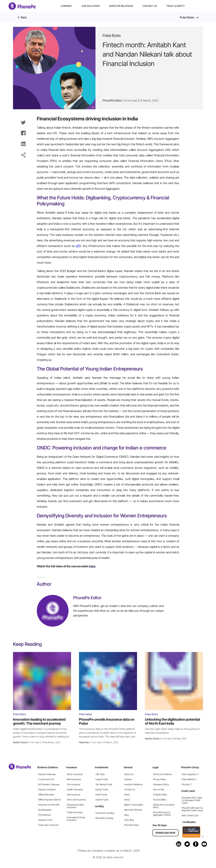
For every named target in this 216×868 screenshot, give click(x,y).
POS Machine (44, 815)
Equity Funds (102, 789)
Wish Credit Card (190, 815)
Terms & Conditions (162, 774)
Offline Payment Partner (49, 800)
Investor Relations (121, 6)
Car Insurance (73, 784)
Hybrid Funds (102, 800)
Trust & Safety (175, 6)
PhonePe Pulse (132, 825)
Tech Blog (129, 820)
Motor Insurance (75, 774)
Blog (126, 815)
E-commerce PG (46, 779)
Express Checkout (47, 789)
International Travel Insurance (76, 819)
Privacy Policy (159, 779)
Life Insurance (73, 794)
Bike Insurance (74, 779)
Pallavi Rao (99, 742)
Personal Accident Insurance (75, 806)
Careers (128, 779)
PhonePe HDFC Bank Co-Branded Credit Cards (192, 800)
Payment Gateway (47, 774)
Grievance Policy (161, 784)
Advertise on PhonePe (49, 805)
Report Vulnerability (134, 805)
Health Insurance (75, 789)
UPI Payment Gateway (49, 784)
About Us (129, 774)
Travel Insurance (75, 812)
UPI (78, 246)
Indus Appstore (189, 774)
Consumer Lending (105, 813)
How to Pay (159, 789)
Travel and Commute (48, 825)
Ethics (127, 800)
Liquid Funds (102, 779)
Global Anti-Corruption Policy (164, 806)
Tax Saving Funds (104, 784)
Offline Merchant (46, 794)
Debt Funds (101, 794)
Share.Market (188, 779)
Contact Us (150, 6)
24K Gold (100, 774)
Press (127, 794)
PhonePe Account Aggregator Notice (162, 814)
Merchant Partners (133, 810)
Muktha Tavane (37, 742)
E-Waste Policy (160, 794)
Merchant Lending (104, 818)
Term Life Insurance (76, 800)
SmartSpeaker (45, 810)
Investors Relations (133, 784)
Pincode (186, 784)
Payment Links (45, 820)
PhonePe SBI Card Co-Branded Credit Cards (193, 809)
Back (22, 17)
